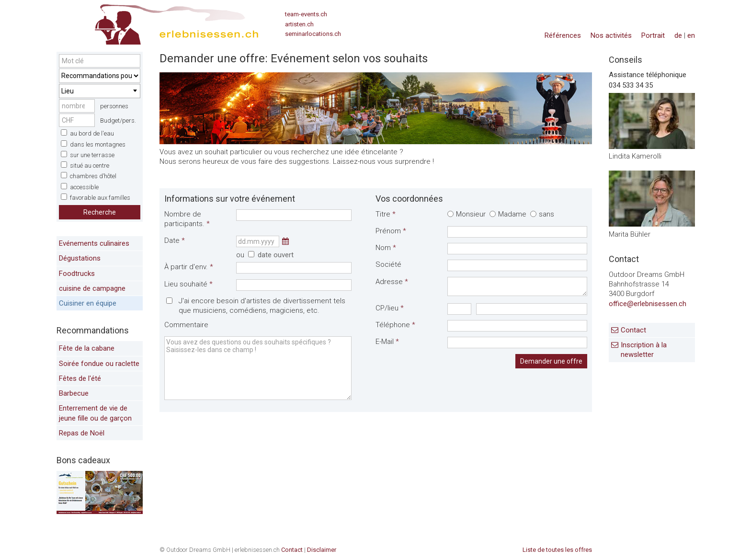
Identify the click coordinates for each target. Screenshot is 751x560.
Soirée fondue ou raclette (99, 364)
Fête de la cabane (87, 348)
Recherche (100, 212)
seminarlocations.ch (313, 34)
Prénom (391, 231)
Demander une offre (551, 361)
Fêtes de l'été (80, 378)
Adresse (392, 282)
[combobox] (100, 91)
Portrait (653, 35)
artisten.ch (299, 24)
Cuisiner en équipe (88, 303)
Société (388, 264)
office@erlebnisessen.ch (648, 304)
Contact (633, 330)
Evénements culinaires (94, 243)
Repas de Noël (82, 433)
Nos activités (611, 35)
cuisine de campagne (92, 288)
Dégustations (80, 258)
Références (563, 35)
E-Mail (387, 342)
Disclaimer (322, 550)
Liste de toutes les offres (557, 550)
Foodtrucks (77, 274)
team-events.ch (306, 14)
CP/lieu (390, 308)
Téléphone (395, 325)
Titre (386, 214)
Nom (386, 248)
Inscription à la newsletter (644, 350)
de (678, 35)
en (691, 35)
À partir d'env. (189, 267)
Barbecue (74, 393)
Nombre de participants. (187, 219)
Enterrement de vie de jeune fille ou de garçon (95, 413)
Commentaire (186, 325)
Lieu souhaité (188, 284)
